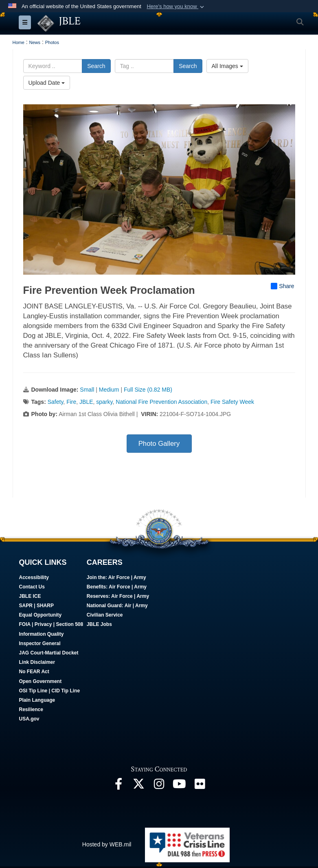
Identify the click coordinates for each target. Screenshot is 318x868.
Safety (56, 402)
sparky (104, 402)
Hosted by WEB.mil (107, 844)
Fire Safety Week (232, 402)
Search (96, 66)
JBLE (86, 402)
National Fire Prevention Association (161, 402)
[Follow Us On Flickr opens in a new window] (200, 786)
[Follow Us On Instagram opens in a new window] (159, 786)
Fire (71, 402)
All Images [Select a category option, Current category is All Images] (227, 66)
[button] (176, 7)
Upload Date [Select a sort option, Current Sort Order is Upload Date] (47, 83)
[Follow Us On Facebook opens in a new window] (118, 786)
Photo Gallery (159, 444)
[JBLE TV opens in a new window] (180, 786)
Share (282, 286)
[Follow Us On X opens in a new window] (139, 786)
